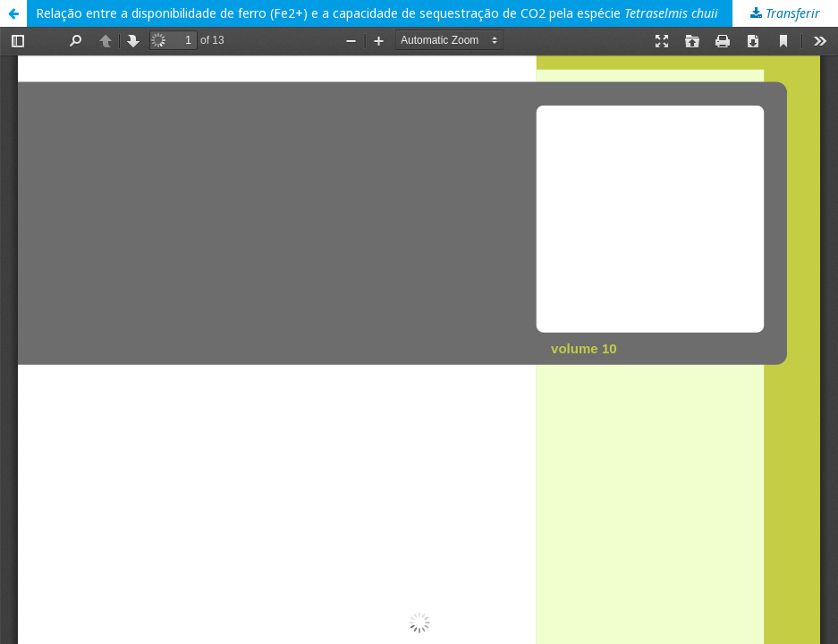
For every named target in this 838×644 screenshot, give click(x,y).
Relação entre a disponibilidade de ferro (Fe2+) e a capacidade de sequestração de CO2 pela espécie (377, 13)
